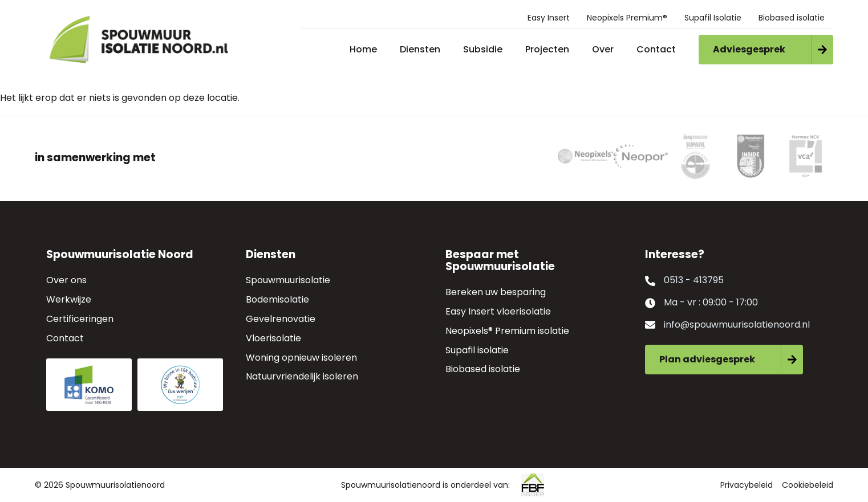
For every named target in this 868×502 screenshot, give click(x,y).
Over (603, 49)
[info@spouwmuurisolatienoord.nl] (650, 325)
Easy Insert (549, 18)
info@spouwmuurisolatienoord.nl (737, 325)
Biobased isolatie (792, 18)
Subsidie (483, 49)
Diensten (420, 49)
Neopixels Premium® (627, 18)
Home (363, 49)
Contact (656, 49)
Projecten (547, 49)
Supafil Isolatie (713, 18)
